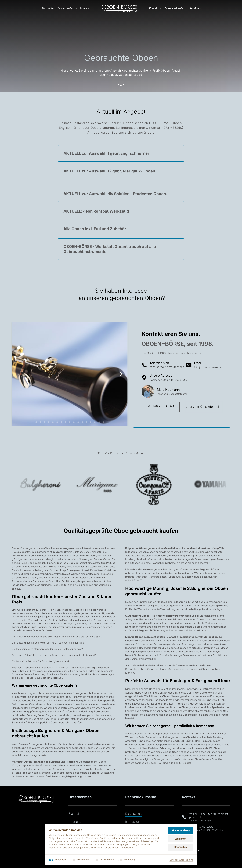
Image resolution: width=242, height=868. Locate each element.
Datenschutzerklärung (182, 860)
